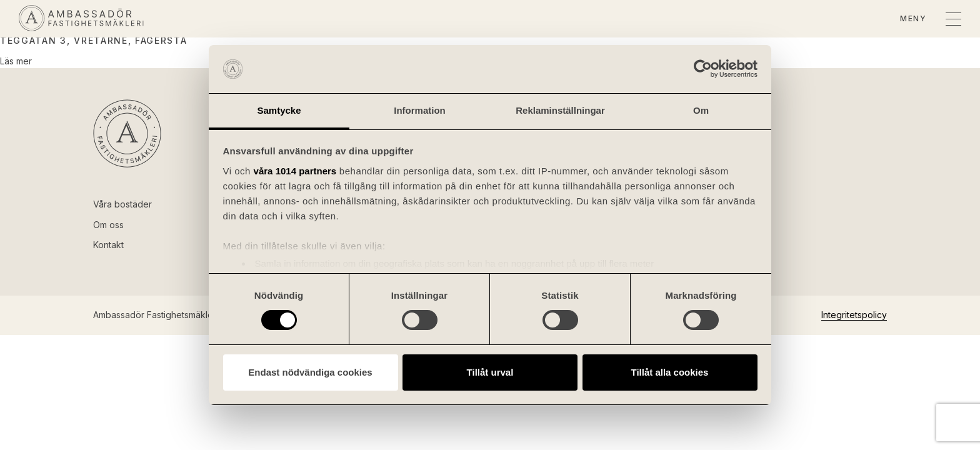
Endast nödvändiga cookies (310, 372)
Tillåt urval (490, 372)
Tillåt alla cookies (670, 372)
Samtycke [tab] (279, 110)
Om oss (108, 225)
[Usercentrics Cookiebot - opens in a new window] (703, 69)
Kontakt (108, 245)
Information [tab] (420, 110)
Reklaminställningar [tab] (560, 110)
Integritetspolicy (854, 315)
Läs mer (16, 61)
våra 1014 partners (295, 171)
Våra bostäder (122, 204)
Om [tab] (701, 110)
